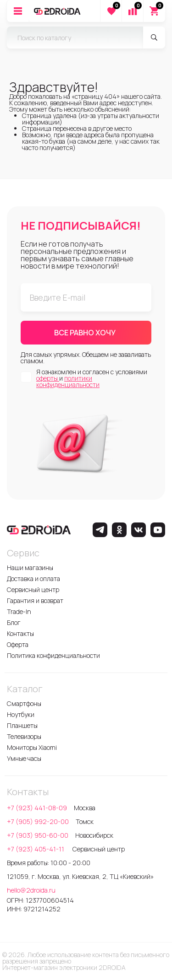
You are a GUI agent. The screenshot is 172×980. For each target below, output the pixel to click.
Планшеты (22, 725)
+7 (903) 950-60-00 (38, 835)
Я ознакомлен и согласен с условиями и (92, 378)
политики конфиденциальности (68, 381)
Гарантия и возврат (35, 600)
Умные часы (24, 758)
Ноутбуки (21, 714)
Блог (14, 622)
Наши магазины (30, 568)
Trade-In (19, 611)
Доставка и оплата (33, 579)
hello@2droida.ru (31, 890)
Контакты (20, 633)
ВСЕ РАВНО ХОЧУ (85, 333)
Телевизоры (24, 736)
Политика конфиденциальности (53, 655)
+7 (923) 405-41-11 (36, 849)
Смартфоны (24, 703)
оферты (48, 378)
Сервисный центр (33, 590)
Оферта (18, 644)
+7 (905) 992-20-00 (38, 821)
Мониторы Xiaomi (32, 747)
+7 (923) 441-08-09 (37, 808)
